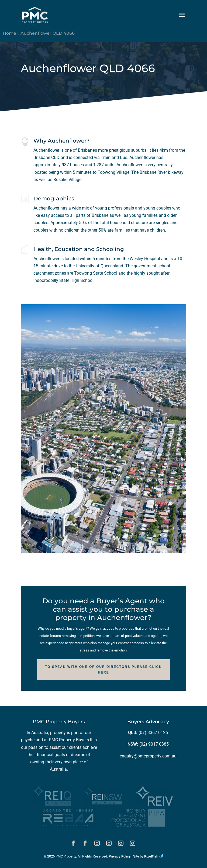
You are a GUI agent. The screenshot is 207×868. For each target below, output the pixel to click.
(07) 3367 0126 (153, 733)
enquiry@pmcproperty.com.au (148, 756)
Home (9, 33)
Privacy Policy (120, 856)
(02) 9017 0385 (154, 744)
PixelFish (154, 856)
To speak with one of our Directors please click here (103, 669)
